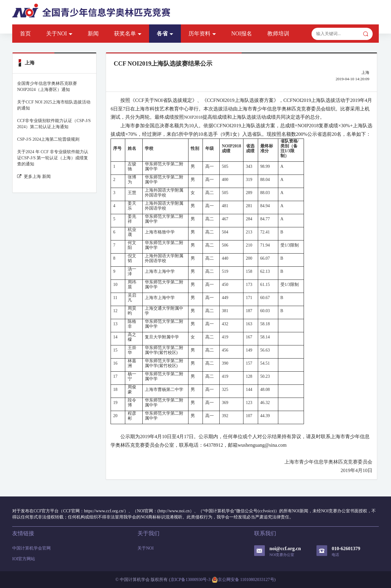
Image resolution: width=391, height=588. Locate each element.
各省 (165, 34)
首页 (25, 34)
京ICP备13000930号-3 (190, 580)
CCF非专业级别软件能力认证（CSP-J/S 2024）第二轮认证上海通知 (54, 124)
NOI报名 (242, 34)
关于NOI (59, 34)
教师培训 (278, 34)
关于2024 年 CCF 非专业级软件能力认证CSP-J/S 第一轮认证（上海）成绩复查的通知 (53, 158)
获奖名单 (128, 34)
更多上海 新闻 (34, 177)
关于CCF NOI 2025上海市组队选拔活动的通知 (54, 105)
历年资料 (202, 34)
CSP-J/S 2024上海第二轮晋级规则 (48, 139)
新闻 (93, 34)
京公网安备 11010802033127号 (243, 580)
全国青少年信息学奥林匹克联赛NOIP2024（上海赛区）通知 (47, 87)
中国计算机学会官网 (31, 548)
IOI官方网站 (24, 559)
